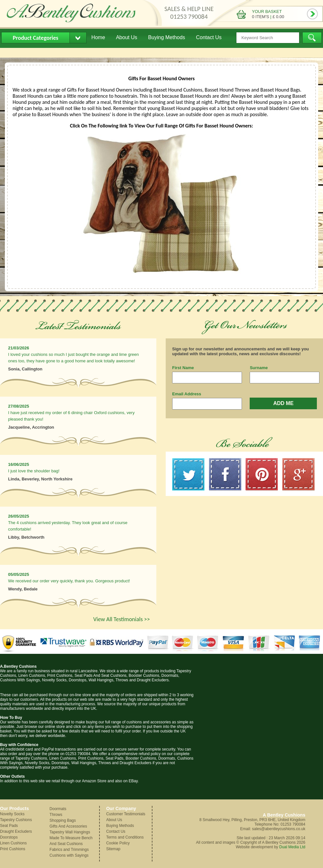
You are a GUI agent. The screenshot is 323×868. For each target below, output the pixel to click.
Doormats (58, 809)
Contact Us (209, 37)
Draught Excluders (16, 831)
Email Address (187, 394)
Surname (259, 368)
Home (98, 37)
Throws (56, 815)
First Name (183, 368)
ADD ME (283, 403)
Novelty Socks (12, 814)
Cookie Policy (118, 843)
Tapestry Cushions (16, 820)
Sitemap (113, 849)
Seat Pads (9, 826)
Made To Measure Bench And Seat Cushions (71, 841)
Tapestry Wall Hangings (70, 832)
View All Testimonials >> (122, 619)
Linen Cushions (13, 843)
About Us (127, 37)
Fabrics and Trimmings (69, 850)
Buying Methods (167, 37)
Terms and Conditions (125, 837)
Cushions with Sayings (69, 855)
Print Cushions (13, 849)
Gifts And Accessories (68, 826)
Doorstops (9, 837)
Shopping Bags (63, 820)
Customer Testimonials (126, 814)
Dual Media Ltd (292, 847)
